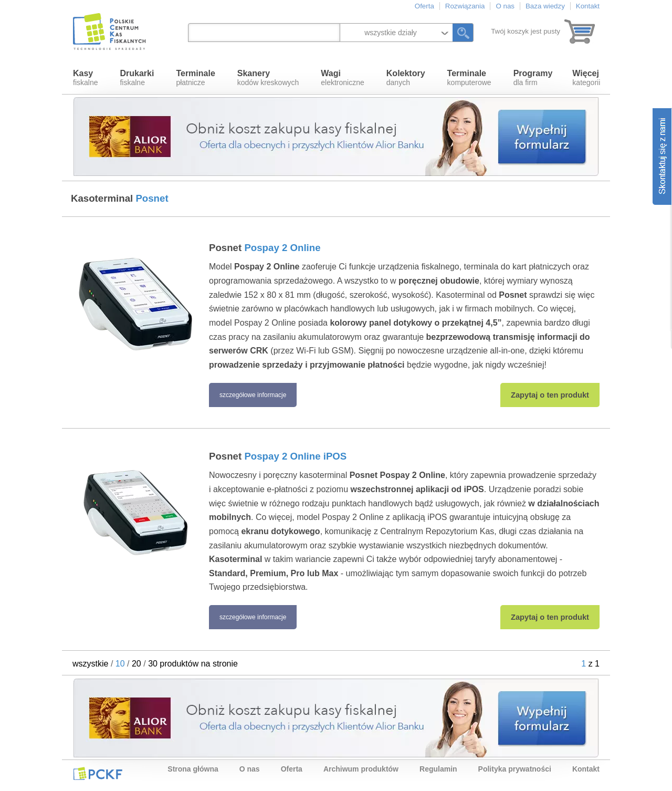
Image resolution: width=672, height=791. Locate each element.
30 (153, 664)
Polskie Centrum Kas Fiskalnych (110, 32)
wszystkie (90, 664)
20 (136, 664)
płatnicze (195, 78)
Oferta (424, 6)
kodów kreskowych (268, 78)
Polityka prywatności (515, 769)
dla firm (533, 78)
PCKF (98, 773)
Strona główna (193, 769)
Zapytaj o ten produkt (550, 395)
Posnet (265, 248)
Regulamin (438, 769)
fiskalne (85, 78)
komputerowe (469, 78)
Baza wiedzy (545, 6)
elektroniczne (343, 78)
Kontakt (588, 6)
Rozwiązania (465, 6)
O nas (505, 6)
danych (406, 78)
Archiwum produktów (361, 769)
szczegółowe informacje (253, 395)
